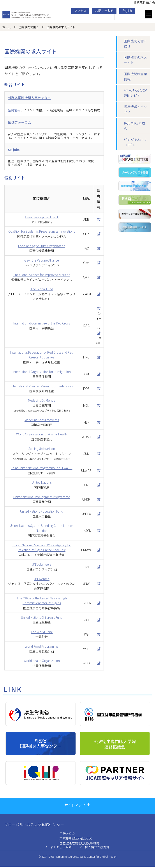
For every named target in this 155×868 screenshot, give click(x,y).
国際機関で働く (29, 27)
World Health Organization (42, 662)
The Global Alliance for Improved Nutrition (42, 276)
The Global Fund (42, 291)
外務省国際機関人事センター (31, 98)
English (128, 11)
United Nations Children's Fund (42, 619)
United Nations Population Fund (42, 513)
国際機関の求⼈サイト (135, 60)
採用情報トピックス (135, 109)
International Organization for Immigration (42, 373)
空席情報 (14, 111)
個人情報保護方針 (95, 848)
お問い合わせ (106, 11)
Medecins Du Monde (42, 402)
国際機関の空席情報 (135, 76)
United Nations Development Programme (42, 498)
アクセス (82, 11)
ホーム (6, 27)
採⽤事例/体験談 (134, 126)
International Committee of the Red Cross (42, 324)
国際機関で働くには (135, 44)
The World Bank (42, 633)
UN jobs (15, 150)
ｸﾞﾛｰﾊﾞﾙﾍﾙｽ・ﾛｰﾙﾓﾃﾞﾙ (135, 142)
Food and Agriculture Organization (42, 247)
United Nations (42, 484)
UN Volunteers (42, 566)
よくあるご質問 (59, 848)
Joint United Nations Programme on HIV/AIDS (42, 469)
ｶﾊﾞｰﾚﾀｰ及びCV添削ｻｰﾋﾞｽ (135, 93)
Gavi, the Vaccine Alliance (42, 262)
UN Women (42, 580)
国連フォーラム (20, 123)
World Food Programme (42, 648)
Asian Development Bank (42, 218)
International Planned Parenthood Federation (42, 387)
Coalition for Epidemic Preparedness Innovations (42, 233)
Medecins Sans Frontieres (42, 421)
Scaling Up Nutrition (42, 450)
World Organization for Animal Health (42, 435)
